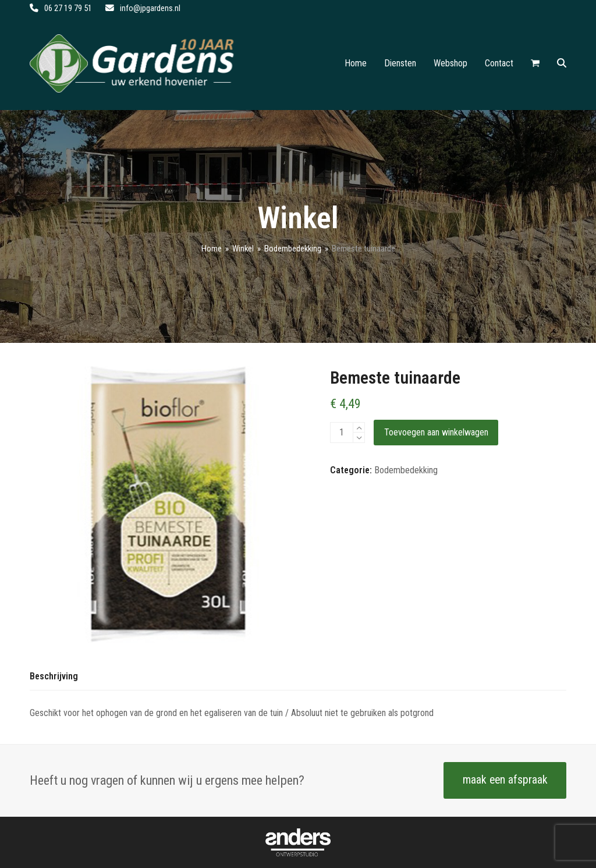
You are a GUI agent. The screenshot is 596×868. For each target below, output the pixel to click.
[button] (535, 63)
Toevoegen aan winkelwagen (436, 432)
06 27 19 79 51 (68, 8)
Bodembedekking (406, 470)
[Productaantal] (342, 433)
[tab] (54, 677)
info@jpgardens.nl (150, 8)
